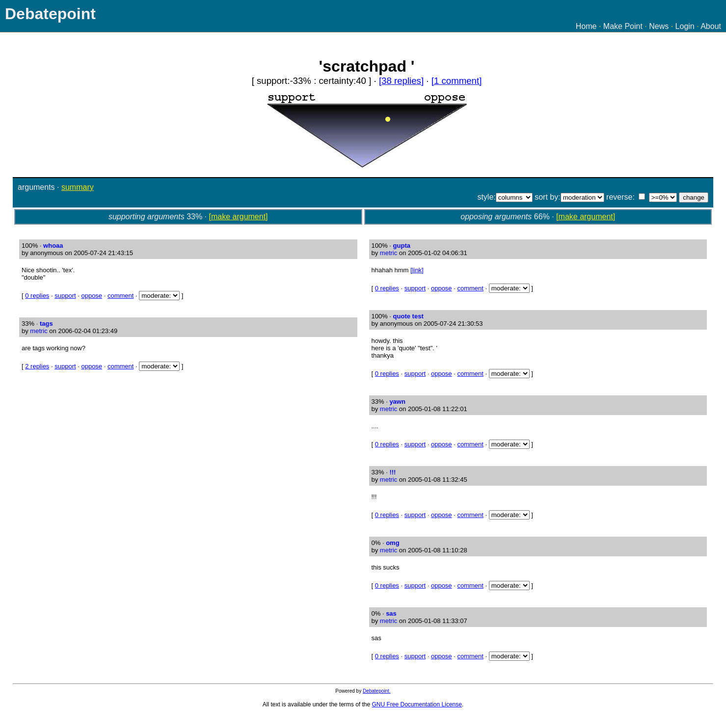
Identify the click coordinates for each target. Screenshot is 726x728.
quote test (408, 316)
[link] (417, 270)
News (659, 26)
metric (39, 331)
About (711, 26)
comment (121, 296)
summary (78, 187)
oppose (92, 296)
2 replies (37, 366)
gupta (402, 246)
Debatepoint (50, 14)
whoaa (53, 246)
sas (391, 613)
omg (392, 543)
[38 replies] (401, 81)
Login (685, 26)
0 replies (37, 296)
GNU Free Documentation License (417, 704)
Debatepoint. (377, 691)
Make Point (623, 26)
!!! (392, 472)
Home (586, 26)
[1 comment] (457, 81)
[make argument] (239, 217)
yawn (397, 402)
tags (46, 324)
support (65, 296)
